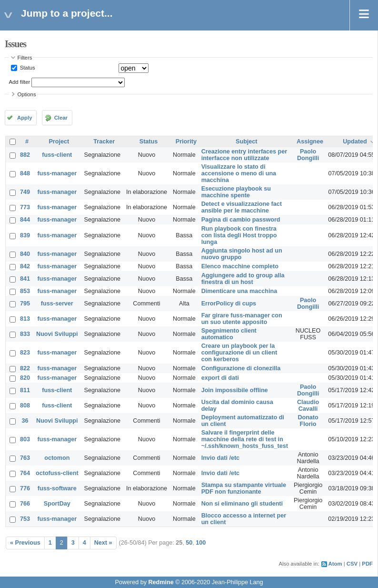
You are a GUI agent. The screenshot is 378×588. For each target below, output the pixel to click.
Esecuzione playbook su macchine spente (236, 192)
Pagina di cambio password (241, 220)
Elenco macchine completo (240, 266)
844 (25, 220)
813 (25, 319)
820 (25, 378)
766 (25, 504)
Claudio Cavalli (308, 406)
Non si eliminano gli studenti (242, 504)
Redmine (161, 582)
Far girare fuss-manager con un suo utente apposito (242, 319)
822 (25, 368)
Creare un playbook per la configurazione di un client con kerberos (239, 353)
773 (25, 207)
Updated (355, 142)
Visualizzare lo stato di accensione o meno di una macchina (239, 173)
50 (189, 543)
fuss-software (57, 488)
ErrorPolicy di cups (229, 304)
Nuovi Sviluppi (57, 334)
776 (25, 488)
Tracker (104, 142)
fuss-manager (57, 173)
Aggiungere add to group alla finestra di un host (243, 279)
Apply (25, 118)
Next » (103, 543)
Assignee (310, 142)
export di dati (220, 378)
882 (25, 155)
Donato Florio (308, 421)
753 (25, 519)
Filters (25, 58)
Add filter (20, 82)
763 (25, 458)
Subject (247, 142)
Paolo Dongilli (308, 155)
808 (25, 406)
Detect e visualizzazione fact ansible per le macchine (242, 207)
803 (25, 439)
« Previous (25, 543)
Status (27, 68)
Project (59, 142)
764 (25, 473)
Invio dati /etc (220, 458)
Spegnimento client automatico (229, 334)
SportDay (57, 504)
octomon (57, 458)
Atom (335, 564)
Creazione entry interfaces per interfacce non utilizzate (244, 155)
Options (27, 94)
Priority (186, 142)
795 (25, 304)
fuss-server (57, 304)
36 (25, 421)
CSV (352, 564)
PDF (367, 564)
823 (25, 353)
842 (25, 266)
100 (201, 543)
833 (25, 334)
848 (25, 173)
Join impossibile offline (235, 390)
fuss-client (57, 155)
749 (25, 192)
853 (25, 291)
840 (25, 254)
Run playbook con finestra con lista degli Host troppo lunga (239, 235)
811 (25, 390)
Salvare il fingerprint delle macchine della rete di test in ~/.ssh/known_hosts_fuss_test (245, 439)
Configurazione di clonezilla (241, 368)
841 (25, 279)
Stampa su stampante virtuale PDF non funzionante (244, 488)
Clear (61, 118)
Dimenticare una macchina (239, 291)
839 (25, 235)
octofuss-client (57, 473)
